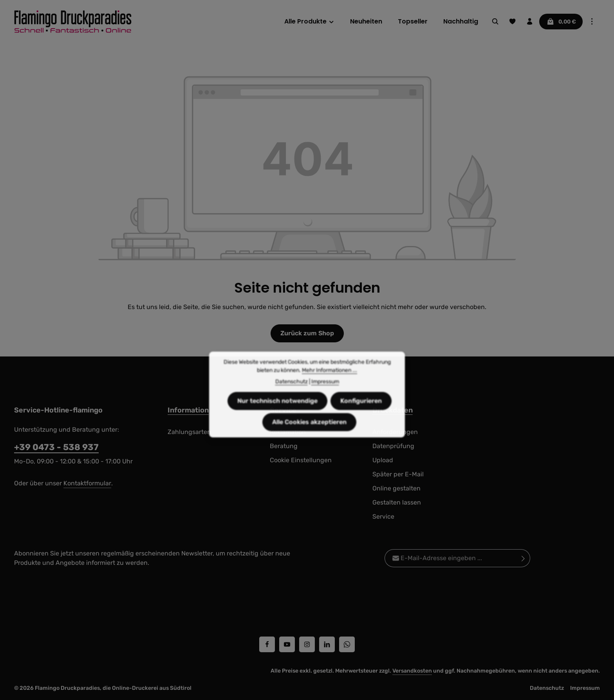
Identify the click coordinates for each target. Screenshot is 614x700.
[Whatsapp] (347, 644)
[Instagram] (307, 644)
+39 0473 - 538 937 (56, 447)
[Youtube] (287, 644)
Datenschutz (547, 688)
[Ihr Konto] (530, 22)
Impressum (585, 688)
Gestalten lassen (397, 502)
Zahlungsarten (189, 432)
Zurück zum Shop (307, 333)
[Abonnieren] (523, 558)
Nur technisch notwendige (277, 413)
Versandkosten (412, 671)
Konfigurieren (361, 413)
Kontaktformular (87, 483)
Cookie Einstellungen (301, 460)
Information (188, 410)
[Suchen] (495, 22)
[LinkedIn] (327, 644)
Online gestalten (396, 488)
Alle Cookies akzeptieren (309, 434)
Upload (383, 460)
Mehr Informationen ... (330, 382)
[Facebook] (267, 644)
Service (383, 516)
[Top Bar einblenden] (592, 22)
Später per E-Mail (398, 474)
